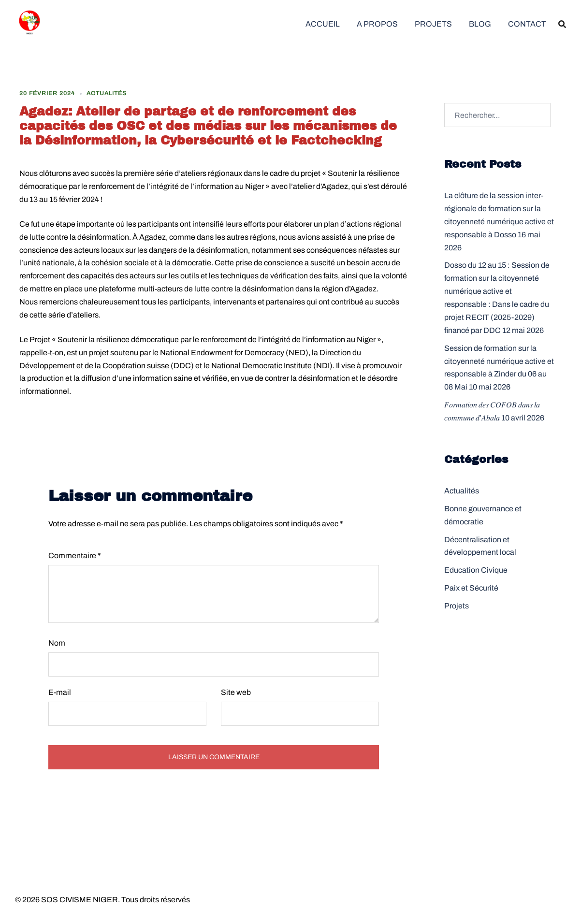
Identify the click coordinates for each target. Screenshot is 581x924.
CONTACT (527, 24)
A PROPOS (377, 24)
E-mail (60, 692)
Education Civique (476, 570)
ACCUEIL (323, 24)
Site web (236, 692)
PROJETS (433, 24)
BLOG (480, 24)
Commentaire (75, 556)
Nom (57, 643)
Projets (457, 606)
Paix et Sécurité (471, 588)
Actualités (107, 93)
